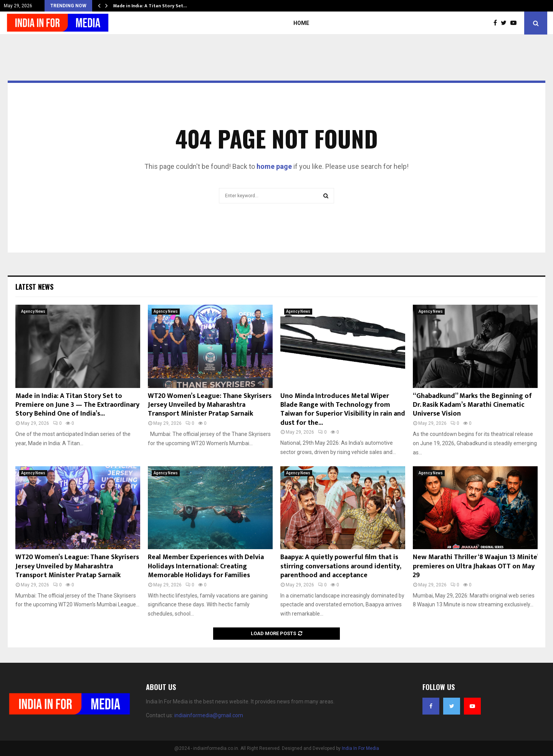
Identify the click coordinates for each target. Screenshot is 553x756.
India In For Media (360, 748)
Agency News (33, 311)
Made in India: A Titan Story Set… (150, 6)
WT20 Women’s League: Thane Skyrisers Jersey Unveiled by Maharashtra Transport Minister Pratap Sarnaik (210, 405)
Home (301, 23)
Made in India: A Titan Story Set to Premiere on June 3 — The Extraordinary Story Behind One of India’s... (77, 405)
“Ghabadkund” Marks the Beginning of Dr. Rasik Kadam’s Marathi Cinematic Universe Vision (472, 405)
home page (274, 166)
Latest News (34, 287)
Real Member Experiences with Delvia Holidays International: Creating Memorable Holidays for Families (206, 566)
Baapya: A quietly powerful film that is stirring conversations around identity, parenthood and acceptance (341, 566)
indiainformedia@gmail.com (209, 715)
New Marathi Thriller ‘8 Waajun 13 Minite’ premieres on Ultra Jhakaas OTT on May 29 (475, 566)
